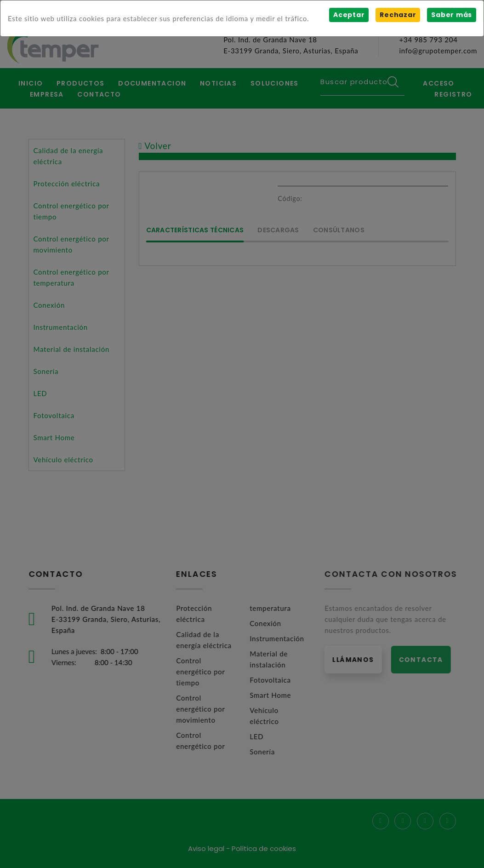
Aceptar (349, 15)
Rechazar (398, 15)
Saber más (452, 15)
